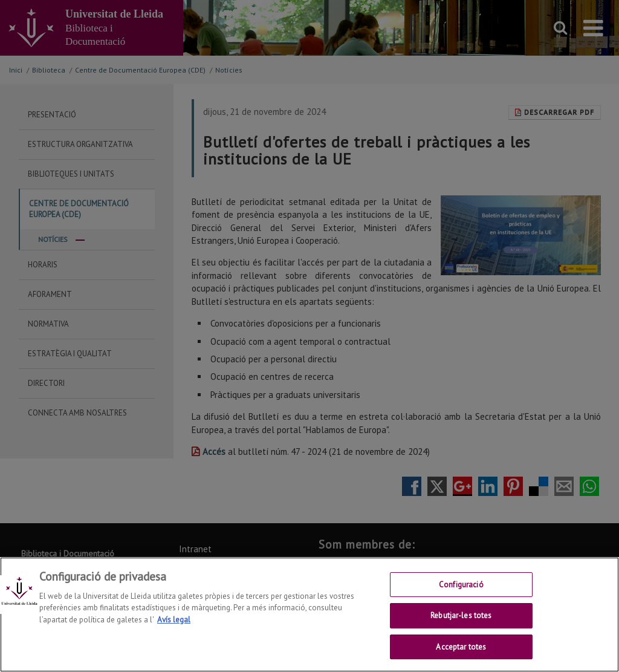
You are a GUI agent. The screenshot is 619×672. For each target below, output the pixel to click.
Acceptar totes (461, 657)
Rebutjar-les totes (461, 625)
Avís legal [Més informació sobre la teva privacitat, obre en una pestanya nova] (174, 629)
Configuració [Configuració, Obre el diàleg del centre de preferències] (461, 594)
